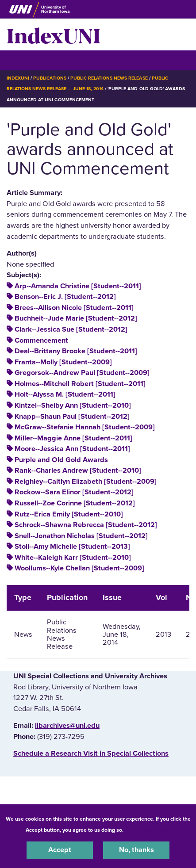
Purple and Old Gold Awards (61, 460)
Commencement (41, 340)
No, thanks (136, 850)
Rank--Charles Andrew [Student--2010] (78, 470)
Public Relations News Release (109, 78)
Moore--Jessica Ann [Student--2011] (72, 449)
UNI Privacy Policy (148, 830)
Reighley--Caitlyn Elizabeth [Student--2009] (86, 482)
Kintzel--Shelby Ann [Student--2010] (73, 405)
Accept (60, 850)
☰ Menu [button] (22, 60)
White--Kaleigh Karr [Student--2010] (73, 558)
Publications (50, 78)
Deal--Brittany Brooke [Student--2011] (76, 351)
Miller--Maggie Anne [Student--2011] (73, 438)
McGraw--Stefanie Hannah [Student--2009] (85, 427)
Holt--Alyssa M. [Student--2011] (65, 394)
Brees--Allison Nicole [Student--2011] (74, 308)
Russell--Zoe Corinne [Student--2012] (75, 503)
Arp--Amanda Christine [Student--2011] (78, 286)
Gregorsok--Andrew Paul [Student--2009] (82, 373)
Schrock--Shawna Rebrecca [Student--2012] (86, 525)
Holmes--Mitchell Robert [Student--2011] (80, 384)
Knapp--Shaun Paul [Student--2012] (72, 417)
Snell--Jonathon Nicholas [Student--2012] (81, 536)
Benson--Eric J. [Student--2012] (65, 297)
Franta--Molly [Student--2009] (63, 362)
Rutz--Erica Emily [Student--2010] (69, 514)
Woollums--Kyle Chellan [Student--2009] (79, 568)
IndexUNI (54, 34)
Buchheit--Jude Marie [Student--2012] (76, 318)
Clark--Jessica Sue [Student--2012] (71, 329)
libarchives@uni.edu (67, 726)
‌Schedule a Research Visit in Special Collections (91, 753)
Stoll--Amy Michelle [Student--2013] (72, 547)
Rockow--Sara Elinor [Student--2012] (74, 492)
